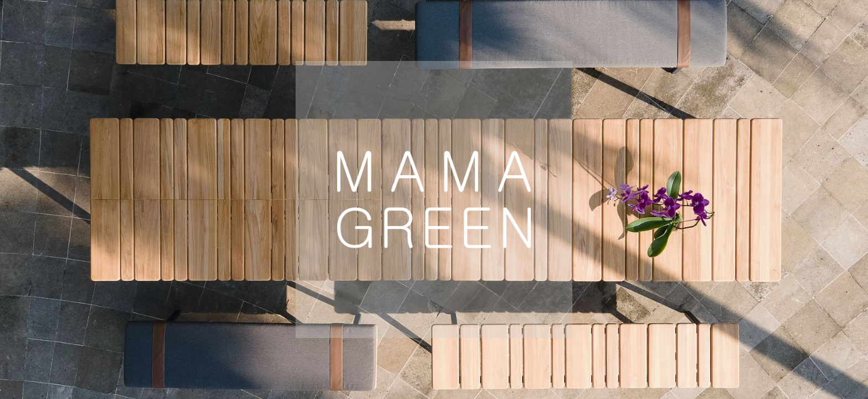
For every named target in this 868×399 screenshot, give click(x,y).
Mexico (620, 359)
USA (336, 359)
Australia (520, 359)
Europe (249, 359)
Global (421, 359)
